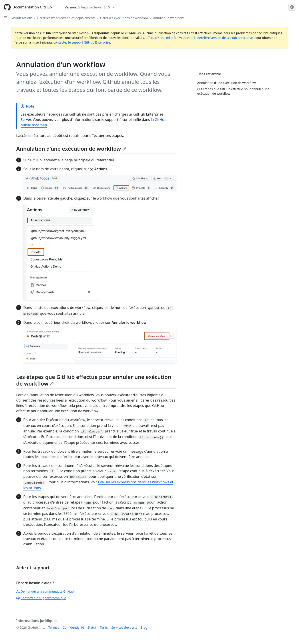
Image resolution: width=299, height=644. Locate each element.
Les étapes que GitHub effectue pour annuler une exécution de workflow (94, 380)
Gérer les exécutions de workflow (124, 18)
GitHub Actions (22, 18)
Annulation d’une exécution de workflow (71, 149)
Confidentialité (73, 627)
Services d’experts (124, 627)
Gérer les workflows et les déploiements (66, 18)
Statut (92, 627)
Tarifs (104, 627)
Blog (144, 627)
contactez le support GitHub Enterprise (82, 42)
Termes (54, 627)
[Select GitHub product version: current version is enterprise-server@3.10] (89, 7)
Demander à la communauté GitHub (45, 591)
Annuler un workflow (168, 18)
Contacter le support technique (41, 598)
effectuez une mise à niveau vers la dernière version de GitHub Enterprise (199, 38)
